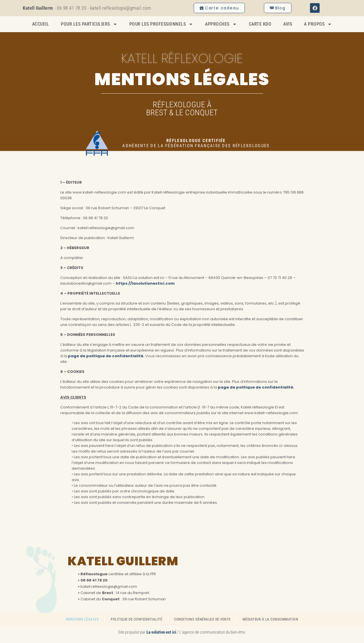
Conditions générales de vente (202, 619)
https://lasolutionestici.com (145, 283)
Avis (288, 24)
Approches (221, 24)
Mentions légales (82, 619)
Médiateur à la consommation (270, 619)
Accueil (41, 24)
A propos (318, 24)
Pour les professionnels (161, 24)
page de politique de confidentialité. (106, 356)
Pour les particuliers (89, 24)
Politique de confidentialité (136, 619)
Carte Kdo (260, 24)
